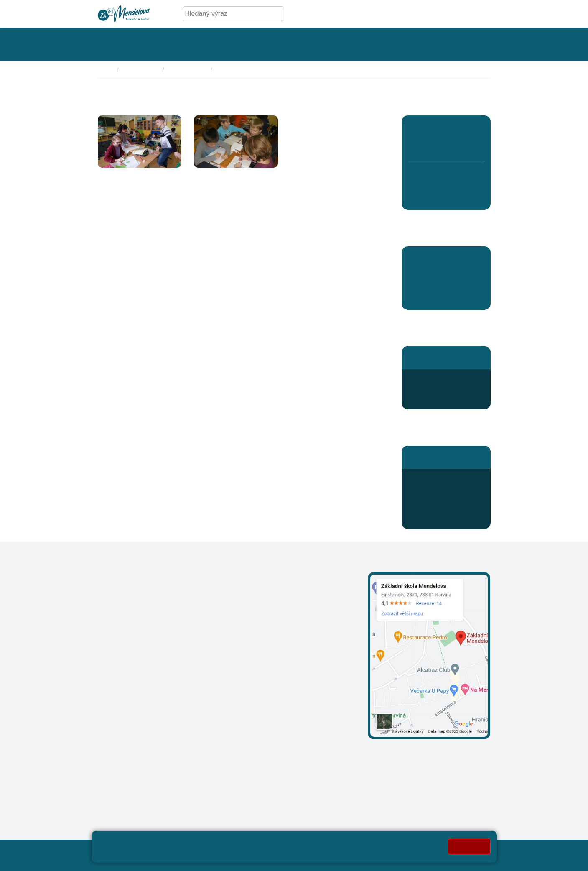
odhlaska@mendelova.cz (446, 499)
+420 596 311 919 (260, 641)
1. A (416, 129)
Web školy (475, 850)
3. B (446, 147)
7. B (431, 196)
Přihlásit (297, 850)
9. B (461, 196)
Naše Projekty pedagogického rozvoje (266, 70)
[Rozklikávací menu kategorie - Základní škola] (125, 44)
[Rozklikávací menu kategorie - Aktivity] (301, 44)
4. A (461, 129)
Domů (106, 70)
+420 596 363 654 (445, 379)
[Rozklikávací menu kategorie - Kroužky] (347, 44)
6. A (416, 178)
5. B (476, 147)
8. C (446, 178)
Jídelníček (433, 509)
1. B (416, 147)
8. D (446, 196)
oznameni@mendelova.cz (136, 742)
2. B (431, 147)
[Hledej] (276, 14)
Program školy (188, 70)
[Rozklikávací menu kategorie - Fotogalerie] (250, 44)
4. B (461, 147)
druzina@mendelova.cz (443, 399)
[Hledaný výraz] (227, 14)
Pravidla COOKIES (181, 860)
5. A (476, 129)
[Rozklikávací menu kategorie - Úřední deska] (189, 44)
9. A (461, 178)
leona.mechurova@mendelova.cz (283, 602)
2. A (431, 129)
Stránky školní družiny (441, 357)
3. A (446, 129)
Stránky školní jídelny (440, 457)
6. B (416, 196)
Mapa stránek (259, 850)
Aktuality (422, 298)
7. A (431, 178)
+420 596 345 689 (445, 479)
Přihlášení (433, 519)
